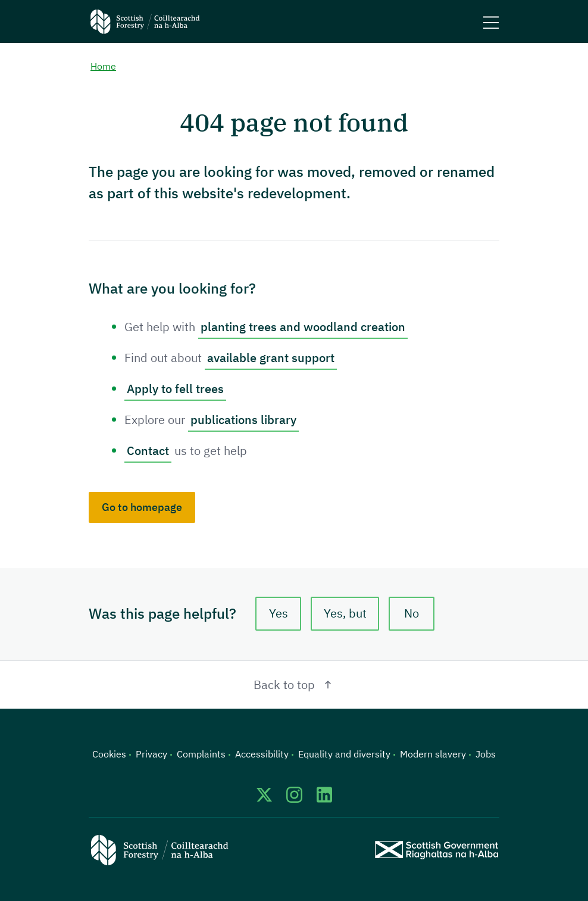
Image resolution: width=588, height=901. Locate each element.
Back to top (294, 685)
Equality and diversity (344, 754)
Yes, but (345, 613)
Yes (279, 613)
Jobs (486, 754)
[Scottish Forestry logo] (145, 21)
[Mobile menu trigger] (491, 21)
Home (103, 66)
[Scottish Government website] (437, 850)
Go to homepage (142, 507)
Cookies (109, 754)
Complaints (201, 754)
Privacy (151, 754)
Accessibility (262, 754)
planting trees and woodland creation (303, 327)
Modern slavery (433, 754)
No (412, 613)
